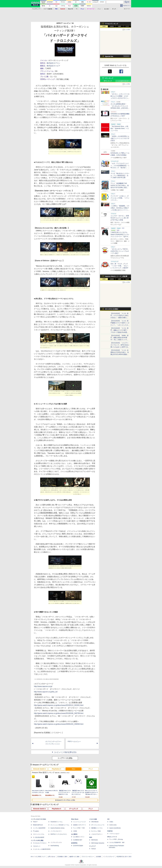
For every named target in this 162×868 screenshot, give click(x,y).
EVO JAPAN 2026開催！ (112, 309)
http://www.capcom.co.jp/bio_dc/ (46, 692)
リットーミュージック (79, 822)
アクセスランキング (112, 24)
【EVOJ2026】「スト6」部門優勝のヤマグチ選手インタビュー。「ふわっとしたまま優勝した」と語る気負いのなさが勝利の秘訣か (120, 325)
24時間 (112, 26)
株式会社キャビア (53, 66)
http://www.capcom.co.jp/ (43, 686)
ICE (108, 819)
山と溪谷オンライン (79, 837)
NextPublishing (55, 846)
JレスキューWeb (96, 831)
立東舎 (75, 831)
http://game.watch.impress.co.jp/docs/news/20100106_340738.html (59, 713)
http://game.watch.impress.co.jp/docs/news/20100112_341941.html (59, 705)
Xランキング (109, 78)
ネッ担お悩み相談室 (39, 837)
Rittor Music (75, 819)
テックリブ (92, 846)
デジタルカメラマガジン (40, 843)
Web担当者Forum (38, 825)
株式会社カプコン (53, 63)
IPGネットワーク (112, 837)
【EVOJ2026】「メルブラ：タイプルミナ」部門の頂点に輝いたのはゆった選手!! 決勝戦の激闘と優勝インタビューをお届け (120, 347)
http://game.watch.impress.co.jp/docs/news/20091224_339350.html (59, 724)
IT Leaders (36, 831)
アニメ (91, 769)
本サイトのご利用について (38, 857)
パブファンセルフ (114, 834)
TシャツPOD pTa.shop (116, 839)
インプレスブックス (56, 843)
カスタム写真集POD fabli (117, 843)
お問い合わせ (51, 857)
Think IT (35, 822)
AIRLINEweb (95, 822)
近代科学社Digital (78, 846)
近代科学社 (74, 843)
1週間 (119, 26)
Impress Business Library (57, 828)
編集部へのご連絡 (74, 857)
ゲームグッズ (74, 809)
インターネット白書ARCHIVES (42, 849)
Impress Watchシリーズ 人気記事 (116, 276)
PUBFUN (110, 831)
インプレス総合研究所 (39, 828)
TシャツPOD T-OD (79, 828)
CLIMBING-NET (78, 840)
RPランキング (108, 81)
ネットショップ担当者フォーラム (60, 825)
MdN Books (95, 840)
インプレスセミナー (56, 831)
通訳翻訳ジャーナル (97, 828)
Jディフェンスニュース (98, 825)
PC (77, 9)
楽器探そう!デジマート (80, 825)
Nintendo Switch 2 (39, 769)
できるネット (37, 846)
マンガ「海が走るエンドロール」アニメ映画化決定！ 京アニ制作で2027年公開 (120, 175)
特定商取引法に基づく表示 (124, 857)
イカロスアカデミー (97, 834)
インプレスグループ (109, 857)
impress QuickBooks (115, 828)
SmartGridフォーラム (56, 822)
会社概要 (99, 857)
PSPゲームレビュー (74, 741)
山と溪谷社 (74, 834)
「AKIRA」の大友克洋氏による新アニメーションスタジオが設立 (120, 138)
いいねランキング (123, 81)
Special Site (109, 56)
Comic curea (113, 825)
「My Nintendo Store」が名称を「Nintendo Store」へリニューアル (120, 128)
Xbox (73, 769)
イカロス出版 (93, 819)
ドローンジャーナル (39, 834)
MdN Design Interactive (98, 843)
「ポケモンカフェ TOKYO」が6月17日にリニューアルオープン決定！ (120, 251)
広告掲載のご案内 (62, 857)
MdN (91, 837)
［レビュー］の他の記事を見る (65, 752)
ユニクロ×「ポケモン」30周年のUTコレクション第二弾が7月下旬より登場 (120, 218)
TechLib (93, 849)
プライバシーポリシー (88, 857)
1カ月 (127, 26)
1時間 (104, 26)
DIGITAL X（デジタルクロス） (59, 834)
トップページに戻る (65, 758)
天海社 (111, 822)
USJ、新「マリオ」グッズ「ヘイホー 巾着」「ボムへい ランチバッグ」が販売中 (119, 266)
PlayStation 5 (57, 769)
